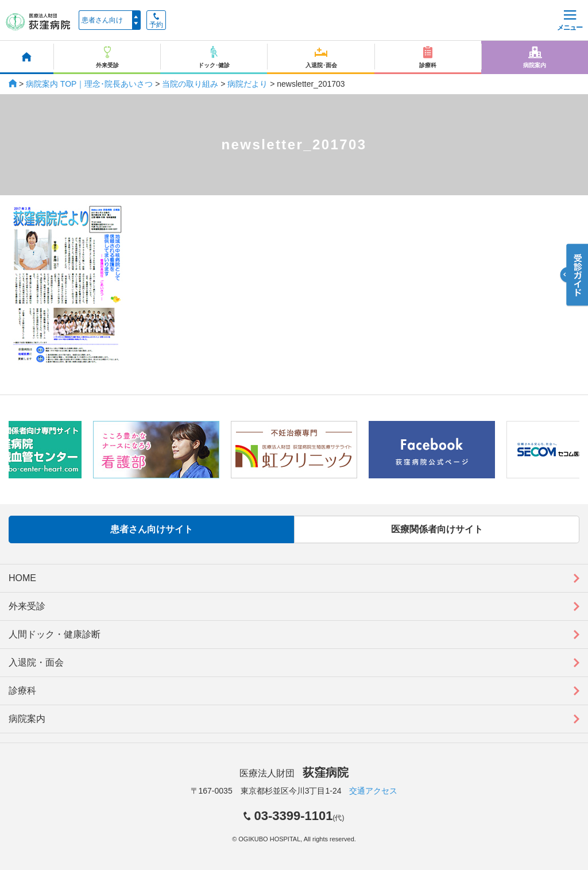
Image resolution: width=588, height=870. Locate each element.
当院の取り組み (190, 84)
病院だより (247, 84)
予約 (156, 21)
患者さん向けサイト (152, 529)
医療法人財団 (294, 773)
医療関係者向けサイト (437, 529)
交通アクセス (373, 791)
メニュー (570, 21)
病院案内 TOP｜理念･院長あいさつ (89, 84)
